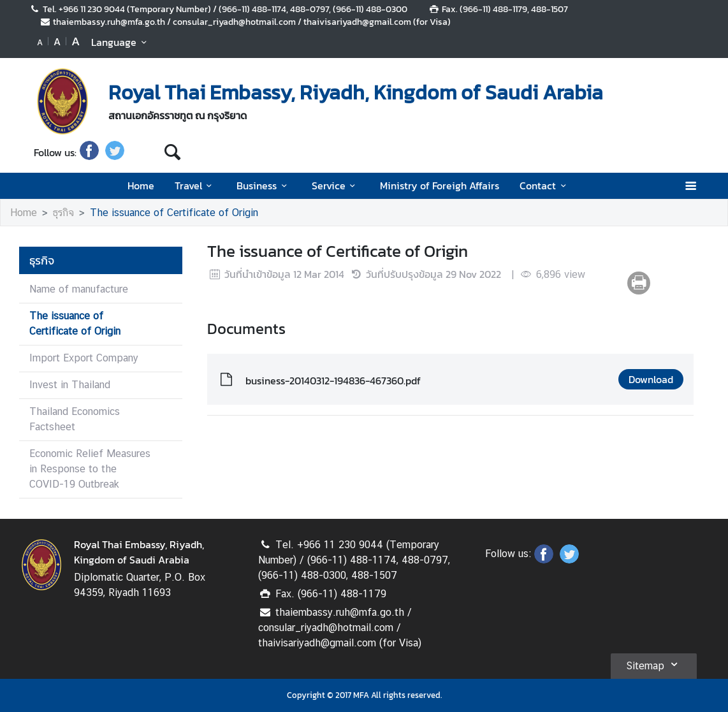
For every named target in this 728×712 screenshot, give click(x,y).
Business (264, 185)
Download (651, 379)
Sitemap (654, 664)
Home (141, 185)
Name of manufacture (79, 289)
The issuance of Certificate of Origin (174, 213)
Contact (545, 185)
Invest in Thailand (70, 385)
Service (336, 185)
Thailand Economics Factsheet (75, 419)
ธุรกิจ (63, 213)
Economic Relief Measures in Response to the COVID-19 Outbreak (90, 469)
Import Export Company (84, 358)
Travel (195, 185)
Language (121, 42)
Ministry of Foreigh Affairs (440, 185)
